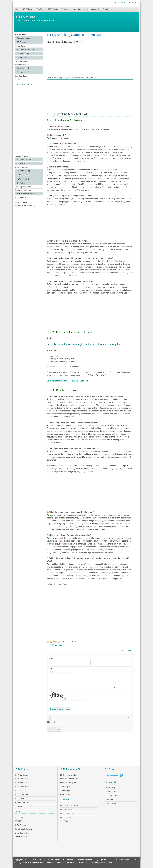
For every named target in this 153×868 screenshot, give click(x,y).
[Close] (49, 718)
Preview (53, 709)
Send (61, 709)
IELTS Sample (53, 9)
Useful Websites (21, 837)
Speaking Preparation (23, 190)
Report (51, 729)
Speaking (18, 79)
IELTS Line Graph (22, 779)
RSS (129, 717)
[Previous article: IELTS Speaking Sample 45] (122, 650)
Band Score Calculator (23, 829)
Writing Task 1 (23, 175)
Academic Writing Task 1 (26, 49)
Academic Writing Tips (68, 783)
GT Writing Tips (66, 787)
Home (18, 9)
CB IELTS (19, 821)
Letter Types (64, 821)
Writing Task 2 (22, 58)
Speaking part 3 (23, 72)
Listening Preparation (23, 187)
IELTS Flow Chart (22, 787)
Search (106, 9)
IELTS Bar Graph (21, 775)
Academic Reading (24, 38)
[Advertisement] (29, 120)
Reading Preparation (23, 156)
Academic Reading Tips (69, 779)
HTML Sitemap (111, 803)
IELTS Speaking (56, 645)
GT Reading (22, 42)
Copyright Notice (111, 796)
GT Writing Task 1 (24, 54)
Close (58, 729)
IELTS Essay (20, 798)
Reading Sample (21, 34)
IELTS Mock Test (21, 197)
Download (66, 9)
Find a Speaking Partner (26, 193)
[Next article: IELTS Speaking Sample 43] (130, 650)
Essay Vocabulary (22, 202)
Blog (86, 9)
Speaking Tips (65, 795)
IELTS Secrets (20, 825)
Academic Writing (24, 171)
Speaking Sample (22, 65)
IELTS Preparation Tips (68, 775)
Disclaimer (109, 800)
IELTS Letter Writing (22, 795)
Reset (128, 2)
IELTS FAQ (28, 9)
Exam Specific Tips (22, 833)
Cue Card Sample (22, 76)
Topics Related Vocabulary (25, 206)
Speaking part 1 (23, 68)
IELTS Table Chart (22, 783)
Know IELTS (20, 817)
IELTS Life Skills (66, 817)
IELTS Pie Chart (21, 791)
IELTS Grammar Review (69, 805)
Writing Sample (21, 46)
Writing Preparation (22, 167)
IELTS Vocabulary (66, 809)
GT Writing (21, 183)
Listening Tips (65, 791)
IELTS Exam (40, 9)
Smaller (134, 2)
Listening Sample (21, 61)
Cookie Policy (110, 788)
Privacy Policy (110, 792)
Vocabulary (77, 9)
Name (51, 659)
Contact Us (95, 9)
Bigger (123, 2)
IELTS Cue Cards (66, 813)
